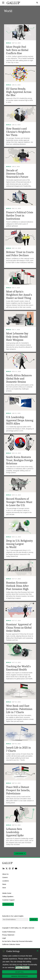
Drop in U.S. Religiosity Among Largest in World (20, 544)
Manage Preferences (20, 976)
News (4, 884)
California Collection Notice (11, 944)
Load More (20, 854)
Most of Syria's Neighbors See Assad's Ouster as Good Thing (19, 295)
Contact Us (8, 904)
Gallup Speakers (8, 897)
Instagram (10, 868)
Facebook (13, 868)
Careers (5, 877)
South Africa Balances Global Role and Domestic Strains (19, 379)
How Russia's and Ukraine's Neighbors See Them (18, 132)
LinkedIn (3, 868)
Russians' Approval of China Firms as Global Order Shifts (19, 628)
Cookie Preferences (9, 932)
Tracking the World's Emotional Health (18, 668)
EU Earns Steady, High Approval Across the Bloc (19, 92)
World (9, 43)
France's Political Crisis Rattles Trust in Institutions (20, 216)
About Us (5, 874)
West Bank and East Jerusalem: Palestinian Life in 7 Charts (19, 709)
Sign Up (34, 919)
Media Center (7, 893)
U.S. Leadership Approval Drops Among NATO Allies (20, 420)
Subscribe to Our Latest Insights (13, 916)
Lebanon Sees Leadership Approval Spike (15, 832)
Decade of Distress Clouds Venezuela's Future (17, 174)
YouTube (16, 868)
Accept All (20, 972)
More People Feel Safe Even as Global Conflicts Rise (17, 50)
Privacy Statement (8, 935)
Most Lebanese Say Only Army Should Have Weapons (17, 337)
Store (4, 888)
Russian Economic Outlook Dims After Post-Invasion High (17, 586)
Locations (6, 881)
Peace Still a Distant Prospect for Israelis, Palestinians (18, 790)
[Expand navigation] (3, 3)
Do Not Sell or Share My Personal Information (17, 941)
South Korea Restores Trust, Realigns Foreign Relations (20, 460)
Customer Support (8, 900)
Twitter (7, 868)
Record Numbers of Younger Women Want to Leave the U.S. (19, 502)
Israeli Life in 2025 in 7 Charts (19, 749)
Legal (4, 938)
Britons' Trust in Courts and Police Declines (20, 254)
